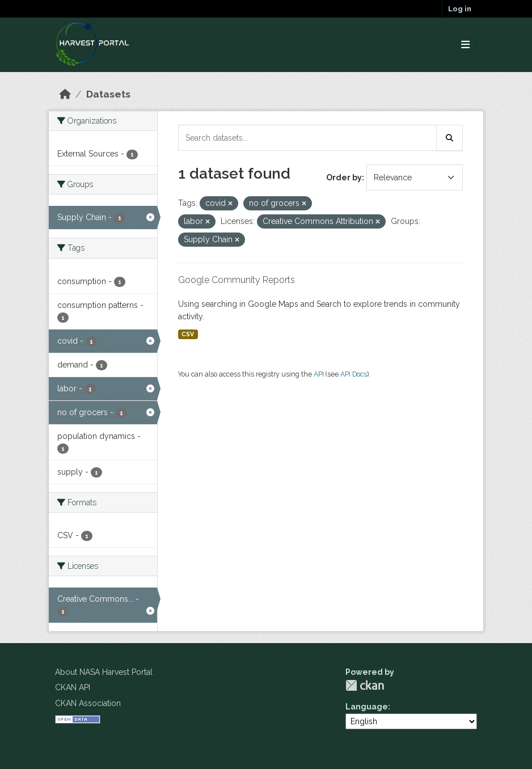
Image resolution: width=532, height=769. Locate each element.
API (319, 374)
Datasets (108, 94)
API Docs (354, 374)
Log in (460, 9)
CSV (188, 334)
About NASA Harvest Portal (104, 672)
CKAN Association (88, 703)
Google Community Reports (237, 280)
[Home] (65, 94)
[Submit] (450, 138)
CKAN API (73, 687)
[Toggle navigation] (465, 45)
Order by (344, 178)
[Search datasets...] (307, 138)
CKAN (365, 685)
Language (367, 707)
